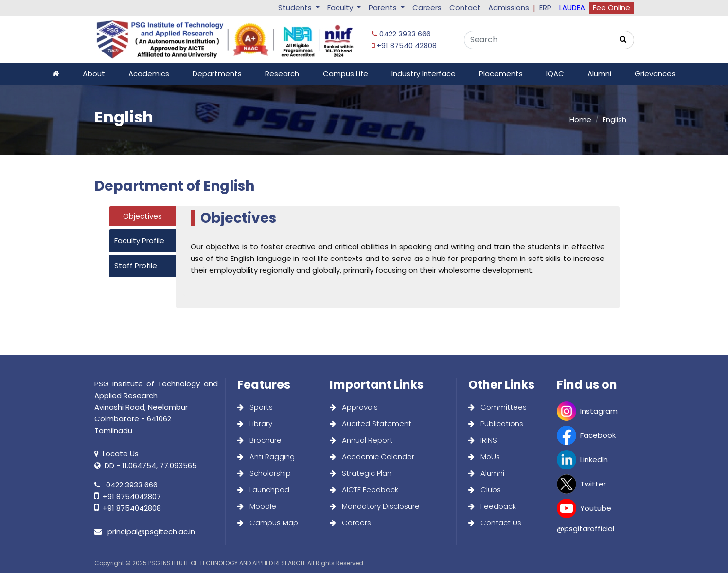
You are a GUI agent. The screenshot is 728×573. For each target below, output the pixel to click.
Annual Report (361, 440)
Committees (497, 407)
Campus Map (268, 523)
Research (282, 74)
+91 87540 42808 (404, 45)
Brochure (259, 440)
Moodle (257, 506)
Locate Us (116, 454)
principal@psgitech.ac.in (145, 531)
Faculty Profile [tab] (139, 240)
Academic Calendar (372, 457)
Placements (501, 74)
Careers (427, 8)
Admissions (509, 8)
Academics (149, 74)
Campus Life (346, 74)
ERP (545, 8)
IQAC (555, 74)
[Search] (538, 40)
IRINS (483, 440)
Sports (255, 407)
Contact (465, 8)
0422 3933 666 (401, 34)
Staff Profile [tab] (136, 266)
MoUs (484, 457)
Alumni (599, 74)
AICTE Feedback (364, 490)
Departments (217, 74)
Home (580, 119)
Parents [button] (384, 8)
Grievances (655, 74)
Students (296, 8)
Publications (496, 424)
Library (255, 424)
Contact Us (495, 523)
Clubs (485, 490)
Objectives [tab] (142, 216)
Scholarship (264, 473)
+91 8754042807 (128, 496)
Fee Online (612, 8)
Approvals (354, 407)
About (94, 74)
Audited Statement (371, 424)
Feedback (492, 506)
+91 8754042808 (128, 508)
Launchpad (263, 490)
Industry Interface (424, 74)
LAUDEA (572, 8)
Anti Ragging (266, 457)
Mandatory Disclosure (375, 506)
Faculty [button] (341, 8)
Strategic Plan (361, 473)
